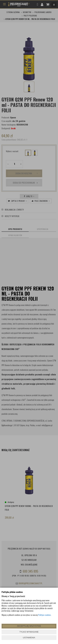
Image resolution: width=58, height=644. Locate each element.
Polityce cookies (45, 615)
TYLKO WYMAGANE (29, 632)
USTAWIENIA (29, 638)
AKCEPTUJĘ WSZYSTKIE (29, 626)
